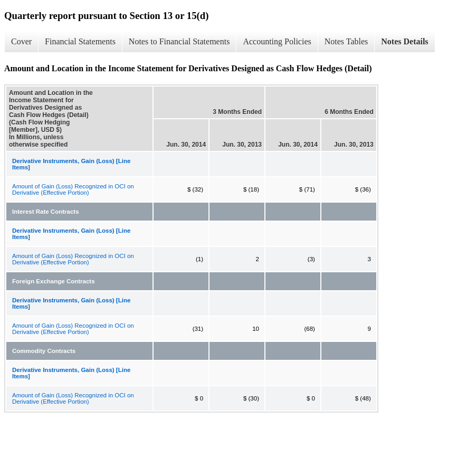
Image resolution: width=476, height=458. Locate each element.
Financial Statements (80, 41)
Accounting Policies (277, 41)
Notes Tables (346, 41)
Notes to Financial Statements (179, 41)
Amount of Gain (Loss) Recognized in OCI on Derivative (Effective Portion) (73, 189)
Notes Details (404, 41)
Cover (21, 41)
